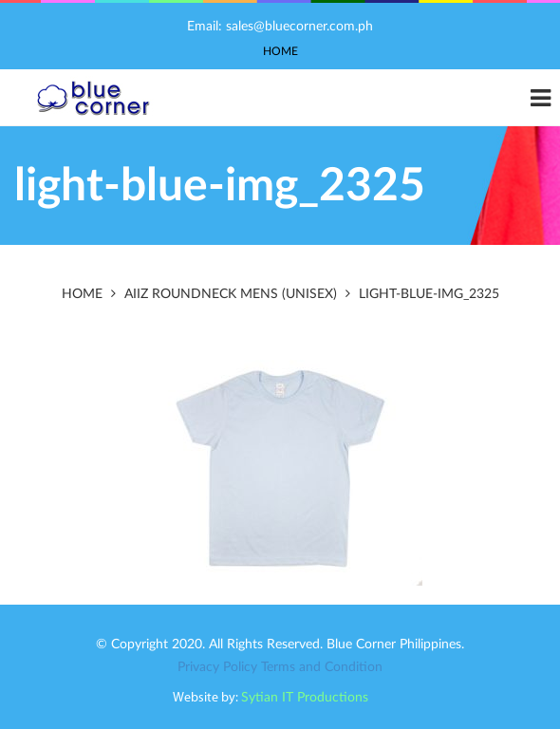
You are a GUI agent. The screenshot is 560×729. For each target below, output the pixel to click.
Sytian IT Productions (305, 698)
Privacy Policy (217, 667)
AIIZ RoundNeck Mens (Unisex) (231, 294)
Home (280, 51)
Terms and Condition (322, 667)
